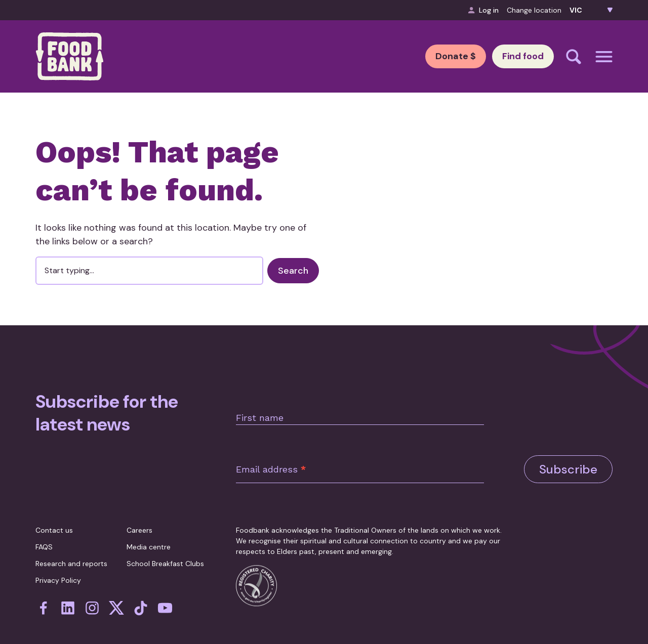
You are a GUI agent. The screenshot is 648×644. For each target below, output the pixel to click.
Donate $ (424, 56)
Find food (512, 56)
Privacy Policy (58, 568)
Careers (139, 518)
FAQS (44, 534)
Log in (483, 10)
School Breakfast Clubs (165, 551)
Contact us (54, 518)
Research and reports (71, 551)
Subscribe (568, 445)
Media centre (149, 534)
